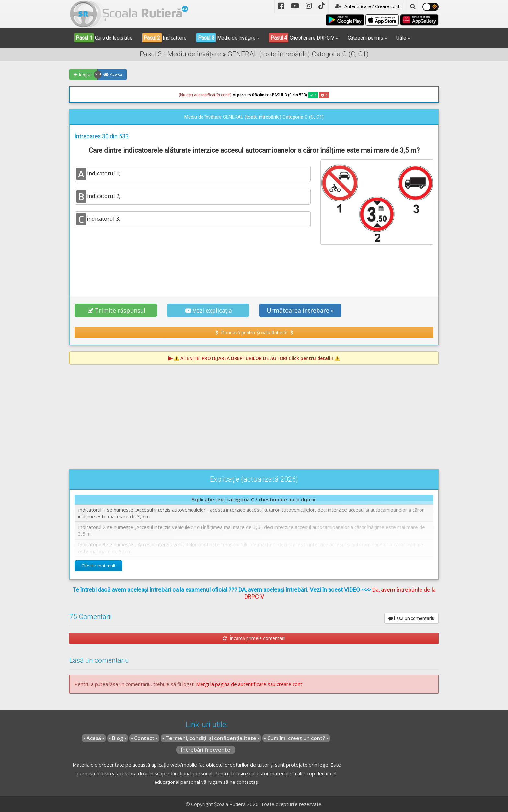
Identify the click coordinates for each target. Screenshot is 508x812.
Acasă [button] (113, 74)
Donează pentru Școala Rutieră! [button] (254, 332)
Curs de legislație (103, 38)
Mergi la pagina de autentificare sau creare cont (249, 684)
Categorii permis (365, 38)
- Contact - (144, 738)
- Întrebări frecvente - (206, 750)
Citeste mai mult (98, 566)
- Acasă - (94, 738)
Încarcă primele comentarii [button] (254, 638)
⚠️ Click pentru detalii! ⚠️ (257, 358)
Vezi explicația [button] (209, 310)
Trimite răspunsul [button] (117, 310)
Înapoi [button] (83, 74)
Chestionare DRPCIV (302, 38)
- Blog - (118, 738)
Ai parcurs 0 (217, 95)
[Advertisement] (254, 267)
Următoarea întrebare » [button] (300, 310)
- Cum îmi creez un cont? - (296, 738)
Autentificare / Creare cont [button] (368, 6)
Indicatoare (164, 38)
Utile (401, 38)
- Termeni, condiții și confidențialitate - (211, 738)
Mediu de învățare (226, 38)
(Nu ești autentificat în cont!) (205, 95)
